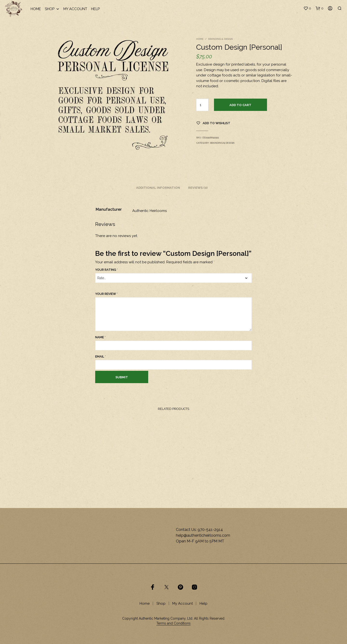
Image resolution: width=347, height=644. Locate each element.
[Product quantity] (202, 105)
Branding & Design (220, 39)
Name (100, 337)
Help (95, 9)
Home (36, 9)
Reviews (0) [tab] (198, 188)
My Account (75, 9)
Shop (52, 9)
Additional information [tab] (158, 188)
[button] (307, 8)
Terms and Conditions (173, 623)
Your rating (107, 270)
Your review (107, 294)
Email (101, 356)
